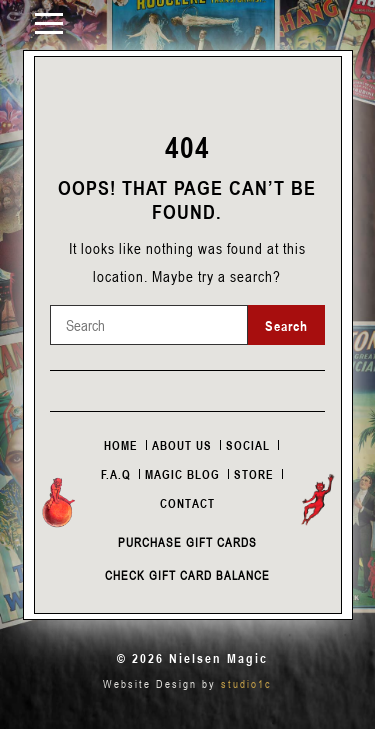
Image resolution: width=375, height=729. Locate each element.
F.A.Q (116, 474)
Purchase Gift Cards (187, 542)
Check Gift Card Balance (187, 575)
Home (121, 445)
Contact (187, 503)
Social (248, 445)
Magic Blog (182, 474)
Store (254, 474)
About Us (182, 445)
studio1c (246, 683)
